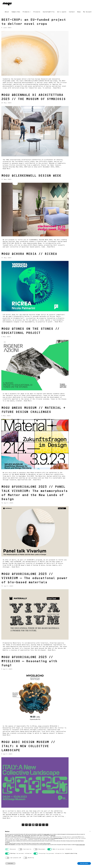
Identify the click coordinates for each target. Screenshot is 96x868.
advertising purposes (58, 838)
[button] (90, 831)
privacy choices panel (80, 845)
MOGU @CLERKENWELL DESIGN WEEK (31, 176)
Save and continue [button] (84, 863)
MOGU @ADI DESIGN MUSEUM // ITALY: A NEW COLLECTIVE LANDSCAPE (28, 746)
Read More (57, 88)
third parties (27, 837)
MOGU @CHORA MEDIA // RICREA (29, 254)
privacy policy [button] (47, 834)
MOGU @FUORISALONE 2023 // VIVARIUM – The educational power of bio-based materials (34, 578)
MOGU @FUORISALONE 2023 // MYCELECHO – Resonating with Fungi (29, 662)
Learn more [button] (10, 863)
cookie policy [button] (53, 836)
